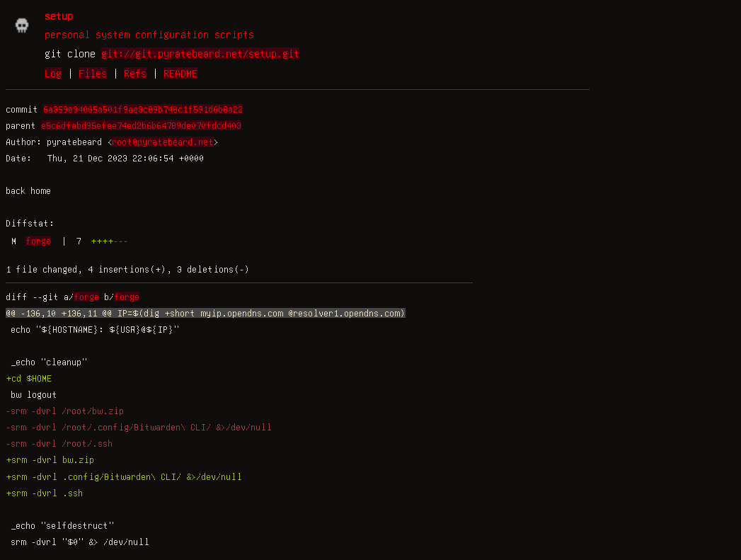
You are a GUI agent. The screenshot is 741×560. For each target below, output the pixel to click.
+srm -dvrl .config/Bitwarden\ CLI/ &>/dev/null (124, 476)
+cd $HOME (29, 378)
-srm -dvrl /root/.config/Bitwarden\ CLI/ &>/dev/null (139, 427)
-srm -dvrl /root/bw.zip (65, 411)
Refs (135, 73)
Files (93, 73)
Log (53, 73)
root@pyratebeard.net (163, 142)
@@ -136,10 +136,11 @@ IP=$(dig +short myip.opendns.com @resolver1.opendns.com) (206, 313)
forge (38, 241)
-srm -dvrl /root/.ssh (59, 443)
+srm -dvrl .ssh (44, 493)
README (180, 73)
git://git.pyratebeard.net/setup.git (200, 53)
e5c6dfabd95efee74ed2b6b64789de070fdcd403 (141, 125)
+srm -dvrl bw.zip (50, 459)
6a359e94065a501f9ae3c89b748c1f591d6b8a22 (143, 109)
